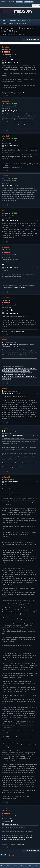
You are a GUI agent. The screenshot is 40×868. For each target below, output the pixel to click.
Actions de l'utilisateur (31, 40)
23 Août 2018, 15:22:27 (12, 824)
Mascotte (5, 101)
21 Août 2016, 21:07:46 (12, 186)
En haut (3, 855)
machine (5, 247)
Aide (22, 866)
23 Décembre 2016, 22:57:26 (13, 436)
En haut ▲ (37, 866)
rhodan (5, 428)
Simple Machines (14, 866)
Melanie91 (6, 477)
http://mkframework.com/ (18, 287)
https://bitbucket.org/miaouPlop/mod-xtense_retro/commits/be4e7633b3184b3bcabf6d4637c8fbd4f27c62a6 (19, 377)
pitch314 (5, 136)
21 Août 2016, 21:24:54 (12, 220)
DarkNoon (6, 47)
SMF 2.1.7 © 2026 (5, 866)
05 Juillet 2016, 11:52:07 (12, 63)
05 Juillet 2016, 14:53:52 (12, 111)
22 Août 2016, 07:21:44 (12, 268)
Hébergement (20, 93)
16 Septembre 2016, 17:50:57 (13, 394)
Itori (3, 211)
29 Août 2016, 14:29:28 (12, 345)
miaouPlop (6, 340)
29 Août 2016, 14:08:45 (12, 313)
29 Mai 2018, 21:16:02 (11, 482)
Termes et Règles (29, 866)
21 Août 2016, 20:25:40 (12, 146)
